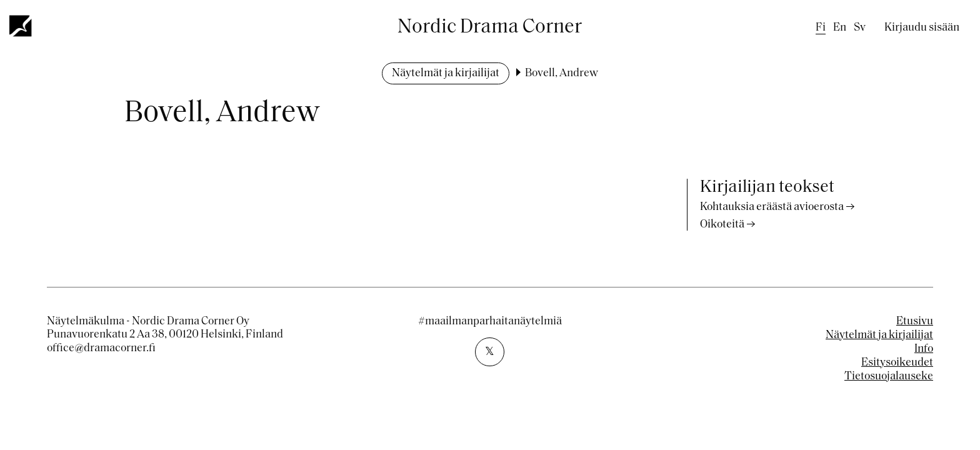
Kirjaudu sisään (922, 28)
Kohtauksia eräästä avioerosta (772, 207)
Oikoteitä (722, 225)
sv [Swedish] (860, 28)
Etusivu (915, 322)
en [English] (840, 28)
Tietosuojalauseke (889, 377)
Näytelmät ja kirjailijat (446, 73)
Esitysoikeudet (897, 363)
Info (924, 349)
